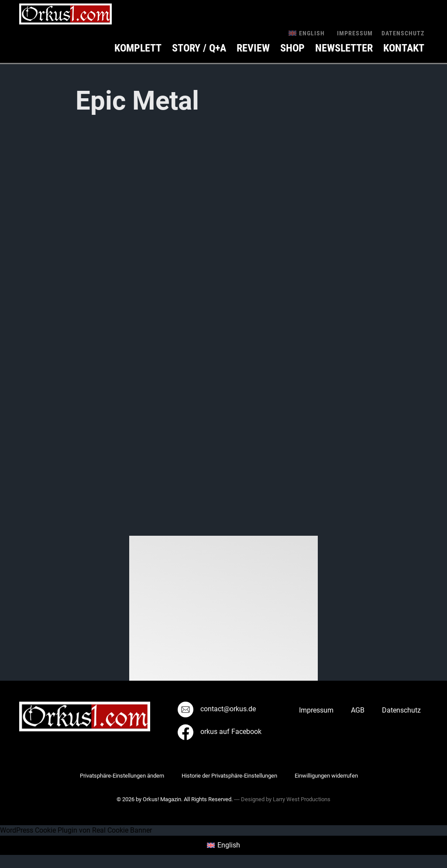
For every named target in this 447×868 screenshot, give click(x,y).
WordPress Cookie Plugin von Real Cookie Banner (76, 830)
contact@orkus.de (217, 709)
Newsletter (344, 48)
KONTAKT (404, 48)
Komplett (138, 48)
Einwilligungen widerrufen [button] (326, 776)
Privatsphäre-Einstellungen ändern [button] (122, 776)
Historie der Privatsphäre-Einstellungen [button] (229, 776)
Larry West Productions (302, 799)
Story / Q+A (199, 48)
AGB (358, 710)
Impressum (355, 33)
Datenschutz (403, 33)
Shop (292, 48)
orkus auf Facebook (220, 732)
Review (253, 48)
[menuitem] (307, 33)
